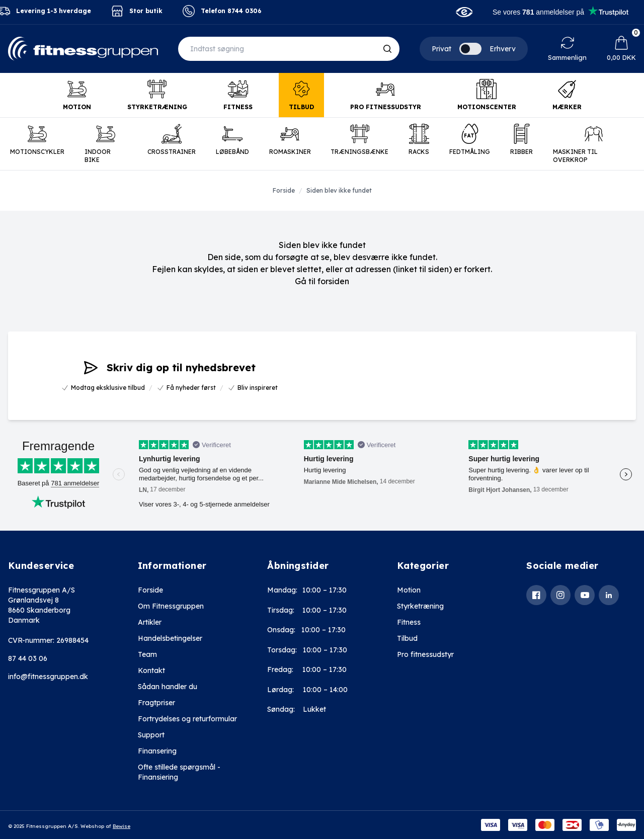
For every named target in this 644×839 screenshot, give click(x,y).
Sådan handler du (168, 687)
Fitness (409, 622)
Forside (150, 590)
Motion (409, 590)
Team (147, 654)
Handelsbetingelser (170, 638)
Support (151, 735)
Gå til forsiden (322, 281)
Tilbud (407, 638)
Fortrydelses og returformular (187, 719)
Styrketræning (420, 606)
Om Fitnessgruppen (171, 606)
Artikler (150, 622)
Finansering (157, 751)
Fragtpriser (156, 703)
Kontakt (151, 670)
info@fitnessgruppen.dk (48, 677)
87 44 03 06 (28, 658)
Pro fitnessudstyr (425, 654)
